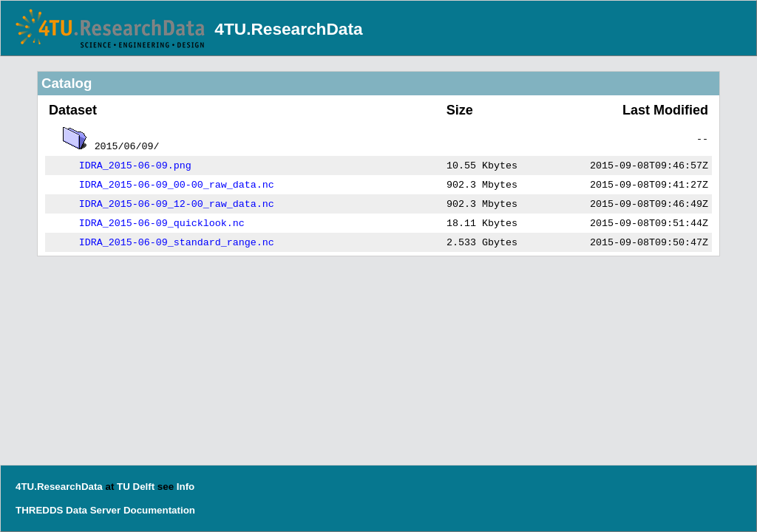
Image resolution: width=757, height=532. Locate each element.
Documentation (159, 510)
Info (186, 487)
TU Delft (136, 487)
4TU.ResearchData (288, 29)
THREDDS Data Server (68, 510)
